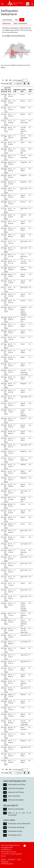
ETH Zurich (9, 864)
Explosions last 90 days (16, 792)
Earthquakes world (15, 835)
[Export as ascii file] (29, 83)
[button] (3, 4)
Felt (16, 20)
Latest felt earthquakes (16, 788)
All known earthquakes (16, 800)
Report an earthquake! (16, 809)
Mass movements (21, 23)
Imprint (3, 859)
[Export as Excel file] (25, 83)
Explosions (7, 23)
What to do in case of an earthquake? (19, 814)
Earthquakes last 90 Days (17, 784)
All (22, 20)
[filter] (3, 92)
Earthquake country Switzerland (19, 824)
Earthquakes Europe (15, 831)
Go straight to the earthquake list (14, 36)
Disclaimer (12, 859)
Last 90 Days (7, 20)
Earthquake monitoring (16, 827)
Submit (19, 83)
